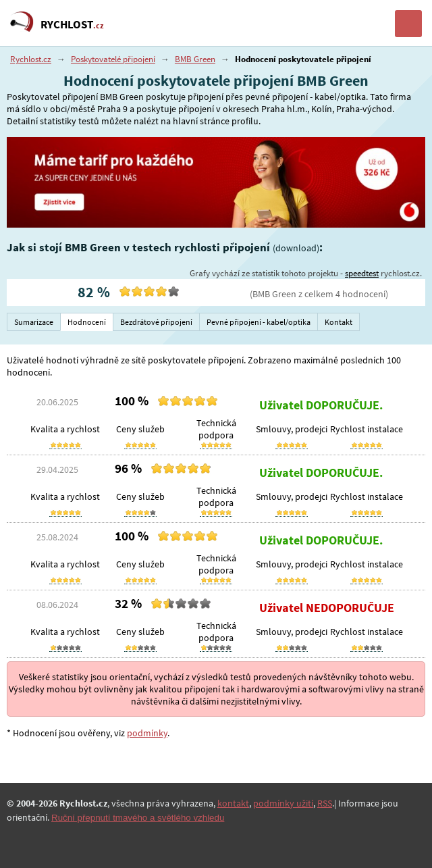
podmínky (147, 733)
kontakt (233, 803)
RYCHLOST (72, 24)
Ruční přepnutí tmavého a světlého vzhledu (138, 818)
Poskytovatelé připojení (113, 59)
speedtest (362, 273)
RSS (325, 803)
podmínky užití (283, 803)
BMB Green (195, 59)
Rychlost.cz (31, 59)
